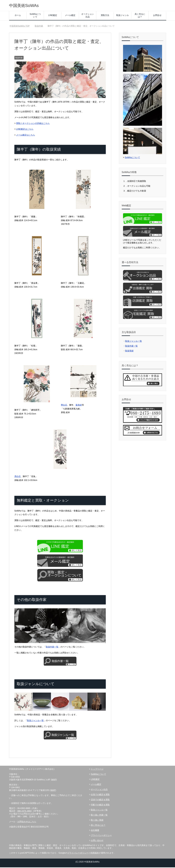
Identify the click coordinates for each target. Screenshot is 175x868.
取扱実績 (129, 351)
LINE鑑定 (53, 16)
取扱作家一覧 (52, 648)
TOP (20, 27)
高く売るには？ (140, 16)
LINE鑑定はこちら (25, 130)
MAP (54, 780)
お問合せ (157, 16)
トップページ (97, 770)
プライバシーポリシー (101, 836)
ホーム (18, 16)
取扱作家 (19, 58)
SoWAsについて (35, 16)
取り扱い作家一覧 (99, 816)
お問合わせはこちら (27, 822)
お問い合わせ (97, 841)
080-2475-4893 (25, 812)
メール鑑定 (70, 16)
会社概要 (95, 831)
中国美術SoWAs (26, 6)
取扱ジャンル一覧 (35, 721)
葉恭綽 (79, 406)
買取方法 (105, 16)
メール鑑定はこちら (26, 136)
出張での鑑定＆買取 (100, 795)
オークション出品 (88, 16)
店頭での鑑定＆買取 (100, 800)
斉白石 (18, 477)
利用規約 (95, 854)
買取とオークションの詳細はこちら (33, 124)
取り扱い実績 (97, 821)
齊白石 (64, 406)
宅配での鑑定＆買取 (100, 805)
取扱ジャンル (123, 16)
